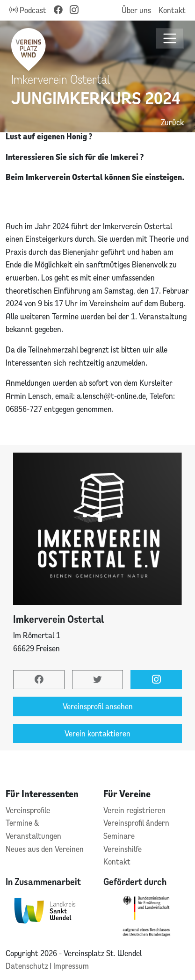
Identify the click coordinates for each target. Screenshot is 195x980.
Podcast (28, 10)
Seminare (119, 836)
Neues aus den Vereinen (45, 849)
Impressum (71, 966)
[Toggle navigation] (170, 39)
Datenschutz (28, 966)
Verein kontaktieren (97, 733)
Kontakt (172, 10)
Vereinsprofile (28, 810)
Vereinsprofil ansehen (98, 706)
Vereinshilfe (123, 849)
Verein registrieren (134, 810)
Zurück (172, 122)
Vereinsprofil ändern (136, 823)
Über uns (136, 10)
